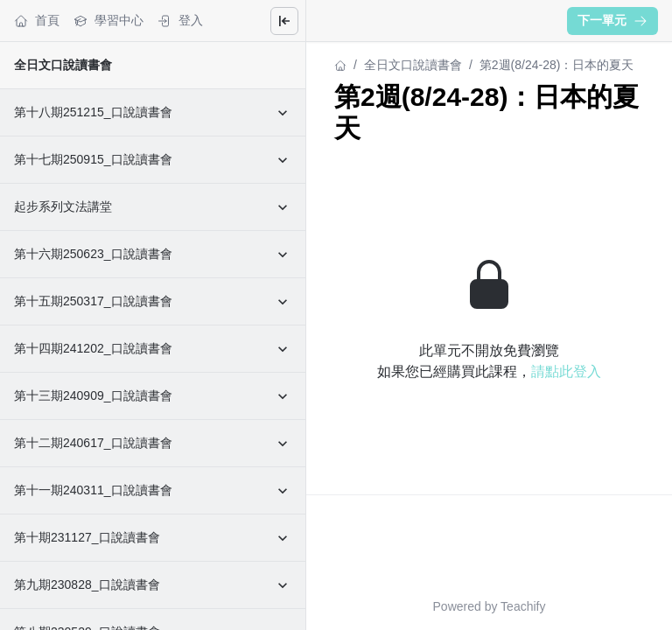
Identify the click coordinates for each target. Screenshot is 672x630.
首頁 (37, 21)
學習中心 (108, 21)
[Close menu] (284, 21)
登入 (180, 21)
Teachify (523, 606)
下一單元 (612, 20)
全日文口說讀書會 (63, 65)
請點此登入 (566, 371)
